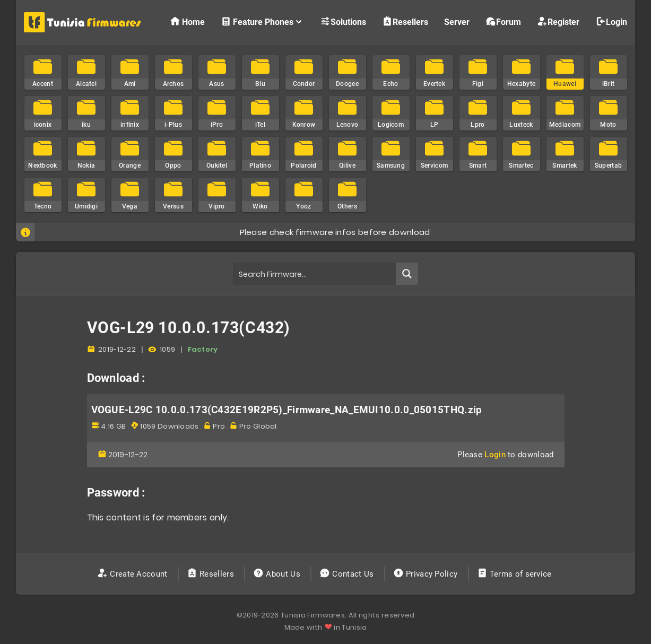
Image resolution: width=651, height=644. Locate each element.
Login (611, 21)
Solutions (343, 21)
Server (457, 22)
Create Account (133, 574)
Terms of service (515, 574)
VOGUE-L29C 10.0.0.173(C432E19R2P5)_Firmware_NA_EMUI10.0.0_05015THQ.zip (287, 410)
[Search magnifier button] (407, 274)
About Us (278, 574)
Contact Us (348, 574)
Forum (503, 21)
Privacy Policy (427, 574)
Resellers (405, 21)
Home (187, 21)
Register (558, 21)
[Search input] (315, 274)
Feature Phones (262, 21)
